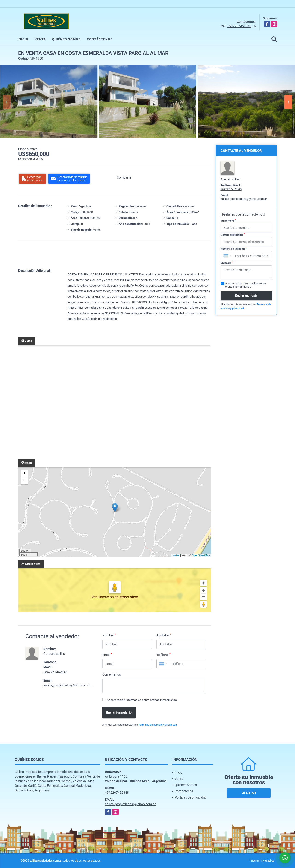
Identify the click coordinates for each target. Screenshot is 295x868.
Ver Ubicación (103, 597)
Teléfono (164, 655)
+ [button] (25, 474)
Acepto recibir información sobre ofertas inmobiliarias (142, 700)
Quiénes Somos (66, 39)
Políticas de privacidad (191, 797)
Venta (40, 39)
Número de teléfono (233, 249)
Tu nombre (228, 221)
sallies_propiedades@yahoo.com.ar (69, 685)
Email (107, 655)
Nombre (109, 635)
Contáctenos (100, 39)
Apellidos (164, 635)
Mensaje (227, 263)
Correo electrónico (233, 235)
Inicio (23, 39)
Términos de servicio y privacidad (158, 725)
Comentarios (112, 674)
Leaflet (176, 555)
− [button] (25, 481)
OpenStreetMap (201, 555)
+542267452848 (239, 26)
